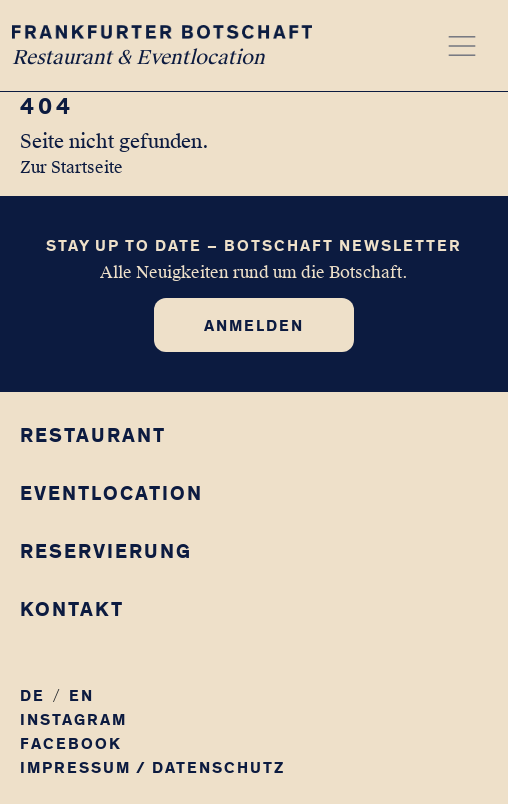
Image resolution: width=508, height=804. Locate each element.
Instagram (73, 719)
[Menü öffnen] (462, 46)
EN (81, 695)
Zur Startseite (71, 167)
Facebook (71, 743)
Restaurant (93, 435)
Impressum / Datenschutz (152, 767)
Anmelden (254, 325)
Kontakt (72, 609)
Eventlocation (111, 493)
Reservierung (106, 551)
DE (32, 695)
